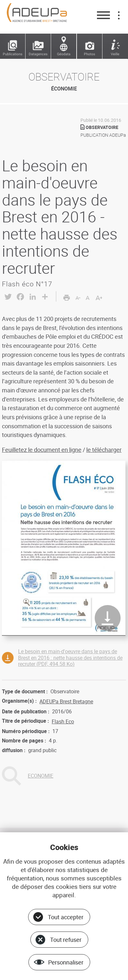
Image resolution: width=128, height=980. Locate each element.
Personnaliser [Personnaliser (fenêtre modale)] (66, 962)
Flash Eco (63, 721)
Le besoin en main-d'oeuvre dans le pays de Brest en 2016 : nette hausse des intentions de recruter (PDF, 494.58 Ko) (70, 657)
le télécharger (104, 450)
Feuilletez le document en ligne (42, 450)
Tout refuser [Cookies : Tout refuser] (66, 940)
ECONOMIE (41, 776)
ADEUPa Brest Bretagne (66, 701)
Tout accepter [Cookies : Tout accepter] (66, 917)
